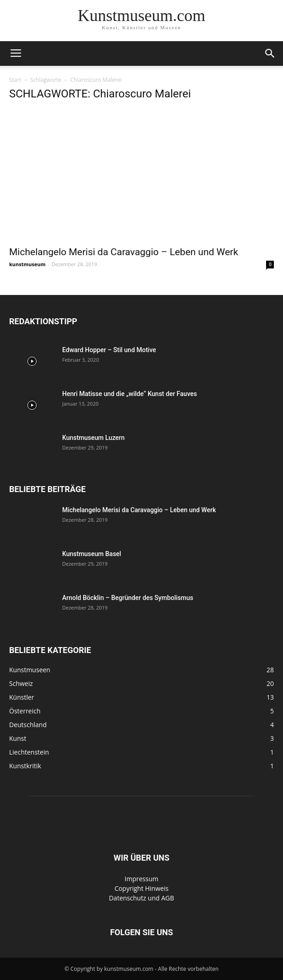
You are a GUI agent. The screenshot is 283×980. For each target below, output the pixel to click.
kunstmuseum (27, 264)
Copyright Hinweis (141, 888)
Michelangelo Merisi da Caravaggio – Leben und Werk (124, 252)
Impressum (142, 879)
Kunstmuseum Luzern (93, 438)
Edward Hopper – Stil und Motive (109, 350)
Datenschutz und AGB (141, 898)
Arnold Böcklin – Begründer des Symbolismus (128, 598)
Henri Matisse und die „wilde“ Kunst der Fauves (130, 394)
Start (15, 80)
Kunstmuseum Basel (92, 554)
